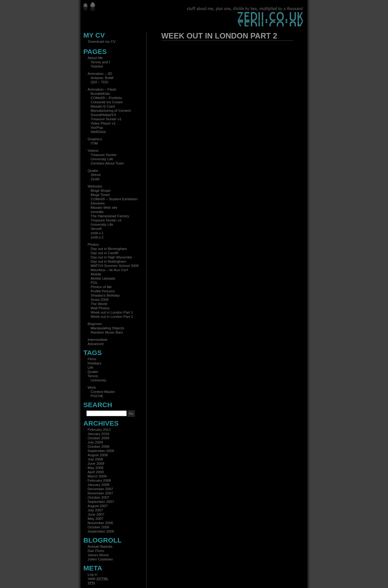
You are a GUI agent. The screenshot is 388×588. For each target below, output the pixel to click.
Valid (98, 579)
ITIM (94, 143)
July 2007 (95, 510)
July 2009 (95, 442)
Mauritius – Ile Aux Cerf (109, 270)
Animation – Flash (102, 89)
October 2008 (99, 447)
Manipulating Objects (107, 328)
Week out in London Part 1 (112, 312)
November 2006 (100, 523)
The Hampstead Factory (110, 216)
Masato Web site (104, 208)
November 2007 (100, 493)
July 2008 (95, 459)
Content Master (103, 392)
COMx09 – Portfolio (106, 98)
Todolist (97, 66)
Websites (95, 186)
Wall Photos (100, 308)
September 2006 (101, 531)
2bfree (96, 175)
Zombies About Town (107, 163)
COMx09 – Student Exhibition (114, 199)
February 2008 (99, 480)
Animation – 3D (100, 74)
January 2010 (99, 434)
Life (90, 367)
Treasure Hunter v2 (106, 220)
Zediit (95, 179)
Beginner (95, 324)
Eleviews (98, 203)
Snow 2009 (100, 300)
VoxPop (97, 128)
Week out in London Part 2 (112, 317)
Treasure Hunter (104, 155)
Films (92, 359)
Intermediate (98, 340)
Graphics (95, 139)
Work (92, 387)
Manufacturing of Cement (111, 111)
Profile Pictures (103, 291)
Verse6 (96, 229)
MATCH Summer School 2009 (115, 266)
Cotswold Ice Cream (107, 102)
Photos (93, 244)
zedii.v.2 (97, 237)
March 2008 (97, 476)
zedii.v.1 (97, 233)
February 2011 (99, 430)
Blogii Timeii (100, 195)
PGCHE (97, 396)
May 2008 (95, 468)
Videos (93, 151)
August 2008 (98, 455)
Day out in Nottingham (108, 261)
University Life (102, 159)
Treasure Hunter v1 (106, 119)
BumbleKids (100, 94)
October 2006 (99, 527)
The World (99, 304)
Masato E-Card (103, 106)
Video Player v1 (103, 123)
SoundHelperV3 (103, 115)
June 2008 (96, 463)
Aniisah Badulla (100, 546)
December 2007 (100, 489)
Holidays (94, 363)
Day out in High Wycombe (111, 257)
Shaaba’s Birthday (105, 295)
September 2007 (101, 502)
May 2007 (95, 519)
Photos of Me (101, 287)
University (99, 380)
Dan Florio (96, 551)
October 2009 (99, 438)
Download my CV (102, 42)
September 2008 (101, 451)
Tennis (93, 376)
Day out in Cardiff (104, 253)
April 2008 (96, 472)
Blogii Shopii (100, 191)
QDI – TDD (99, 82)
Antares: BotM (102, 78)
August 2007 (98, 506)
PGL (94, 283)
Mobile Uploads (103, 278)
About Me (95, 58)
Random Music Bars (107, 332)
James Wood (98, 555)
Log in (92, 574)
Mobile (96, 274)
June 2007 (96, 514)
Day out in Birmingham (109, 249)
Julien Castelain (100, 559)
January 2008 (99, 485)
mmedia (97, 212)
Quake (93, 171)
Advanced (96, 344)
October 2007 (99, 497)
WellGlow (98, 132)
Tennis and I (100, 62)
